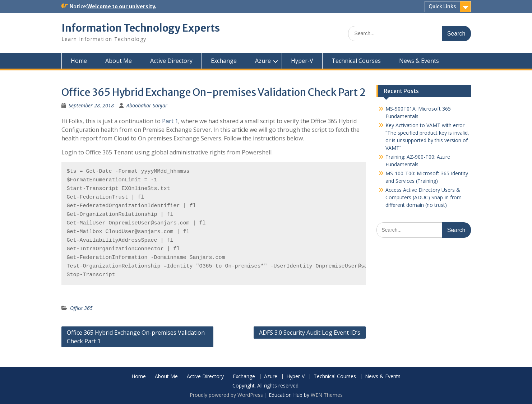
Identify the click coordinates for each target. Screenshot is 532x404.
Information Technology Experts (141, 28)
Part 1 (170, 121)
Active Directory (171, 61)
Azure (263, 61)
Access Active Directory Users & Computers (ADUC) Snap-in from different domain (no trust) (424, 197)
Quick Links (442, 6)
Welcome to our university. (122, 6)
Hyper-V (302, 61)
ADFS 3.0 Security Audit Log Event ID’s (310, 333)
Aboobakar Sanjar (147, 105)
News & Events (419, 61)
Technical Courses (356, 61)
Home (79, 61)
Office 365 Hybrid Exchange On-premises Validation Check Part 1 (136, 337)
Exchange (224, 61)
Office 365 (81, 308)
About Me (119, 61)
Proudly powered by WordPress (226, 395)
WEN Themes (327, 395)
